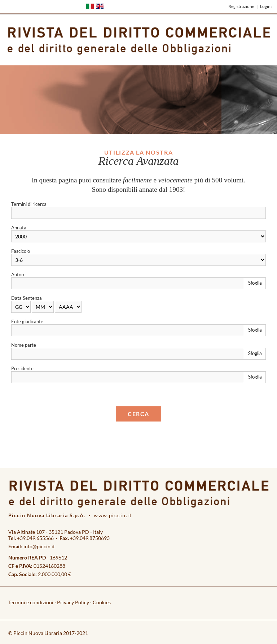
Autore (18, 275)
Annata (19, 228)
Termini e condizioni (31, 602)
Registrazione (241, 6)
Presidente (22, 368)
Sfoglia (255, 283)
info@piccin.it (39, 546)
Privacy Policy (73, 602)
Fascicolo (21, 251)
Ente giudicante (27, 321)
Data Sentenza (27, 298)
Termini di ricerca (29, 204)
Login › (266, 6)
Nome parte (24, 345)
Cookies (102, 602)
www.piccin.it (113, 515)
